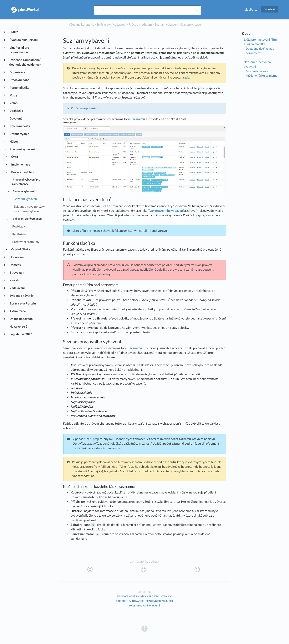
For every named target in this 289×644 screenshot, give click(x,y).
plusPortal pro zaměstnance (19, 50)
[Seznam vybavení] (167, 25)
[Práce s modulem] (140, 25)
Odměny (15, 265)
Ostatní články (20, 249)
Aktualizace (18, 311)
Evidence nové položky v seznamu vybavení (145, 596)
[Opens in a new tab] (144, 628)
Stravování (17, 273)
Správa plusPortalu (23, 303)
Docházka (16, 111)
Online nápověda (21, 319)
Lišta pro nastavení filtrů (260, 40)
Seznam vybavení (23, 191)
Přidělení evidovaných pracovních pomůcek (144, 601)
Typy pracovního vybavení (166, 211)
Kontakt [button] (270, 9)
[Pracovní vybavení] (111, 25)
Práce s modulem (23, 172)
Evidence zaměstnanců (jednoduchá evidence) (25, 62)
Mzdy (13, 95)
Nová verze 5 (18, 327)
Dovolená (16, 118)
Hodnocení (17, 257)
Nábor (14, 142)
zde (187, 77)
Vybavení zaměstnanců (27, 219)
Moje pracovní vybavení (144, 606)
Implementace (20, 165)
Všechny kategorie (81, 25)
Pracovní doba (19, 80)
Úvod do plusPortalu (23, 40)
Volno (13, 103)
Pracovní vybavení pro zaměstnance (26, 182)
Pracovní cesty (20, 126)
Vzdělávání (17, 288)
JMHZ (14, 32)
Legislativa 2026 (21, 334)
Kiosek (14, 280)
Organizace (17, 72)
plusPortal (251, 10)
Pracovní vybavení (22, 149)
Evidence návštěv (21, 296)
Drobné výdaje (19, 134)
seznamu (139, 119)
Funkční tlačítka (255, 44)
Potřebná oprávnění (84, 108)
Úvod (14, 157)
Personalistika (19, 88)
